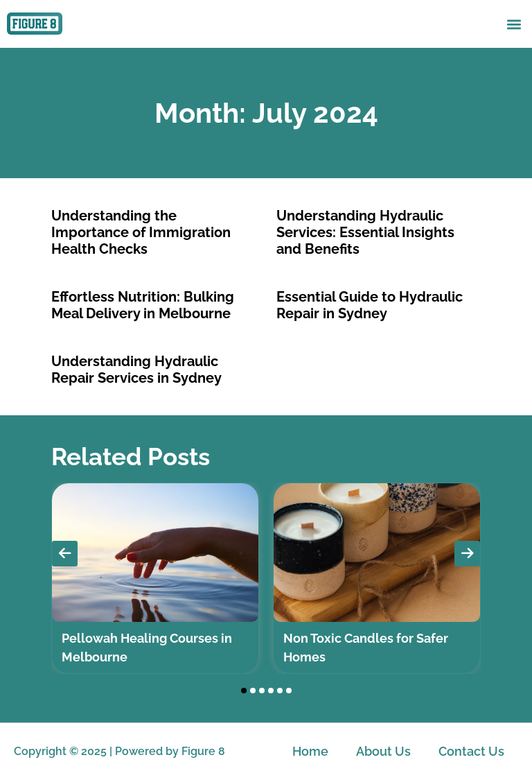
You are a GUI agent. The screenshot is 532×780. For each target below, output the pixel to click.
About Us (383, 751)
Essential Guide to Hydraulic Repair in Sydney (370, 305)
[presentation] (65, 554)
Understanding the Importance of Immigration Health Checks (141, 232)
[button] (514, 24)
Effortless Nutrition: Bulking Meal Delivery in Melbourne (143, 305)
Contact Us (471, 751)
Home (310, 751)
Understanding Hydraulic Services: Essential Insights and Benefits (365, 232)
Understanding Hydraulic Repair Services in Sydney (136, 370)
